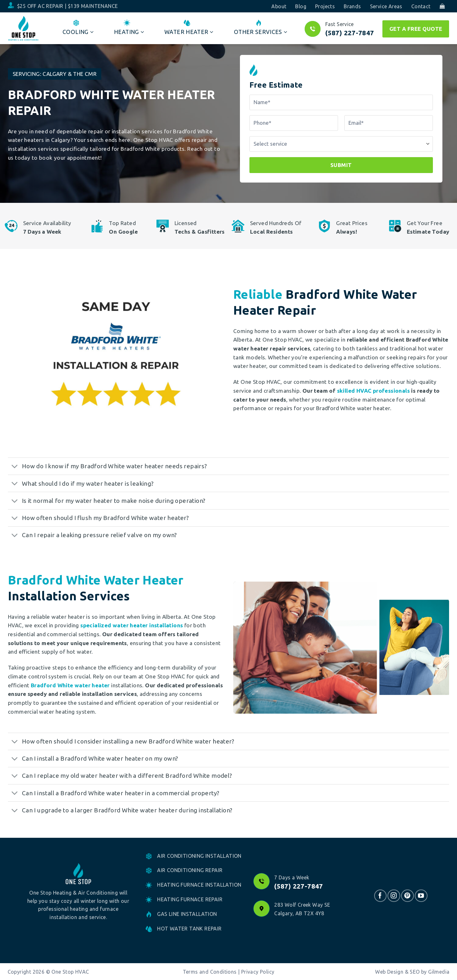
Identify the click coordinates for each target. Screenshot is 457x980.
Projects (325, 6)
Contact (421, 6)
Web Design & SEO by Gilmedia (412, 972)
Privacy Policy (258, 972)
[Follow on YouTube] (421, 896)
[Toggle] (15, 467)
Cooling (78, 28)
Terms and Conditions (210, 972)
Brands (352, 6)
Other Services (261, 28)
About (279, 6)
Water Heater (189, 28)
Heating (129, 28)
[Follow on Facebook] (380, 896)
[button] (442, 6)
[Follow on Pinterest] (407, 896)
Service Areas (386, 6)
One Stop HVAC (70, 972)
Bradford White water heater (70, 685)
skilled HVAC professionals (373, 391)
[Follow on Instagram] (394, 896)
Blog (301, 6)
